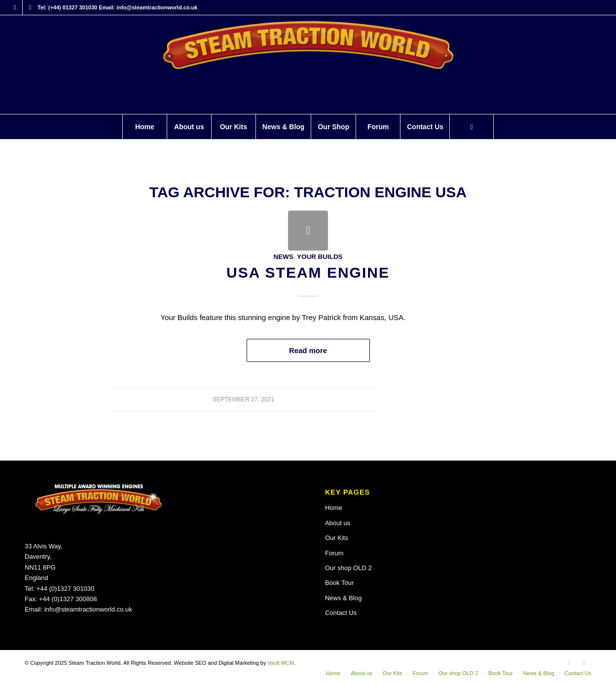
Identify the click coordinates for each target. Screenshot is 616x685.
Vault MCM (281, 663)
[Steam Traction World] (308, 65)
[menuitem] (145, 127)
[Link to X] (30, 7)
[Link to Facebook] (15, 7)
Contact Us (341, 613)
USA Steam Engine (308, 272)
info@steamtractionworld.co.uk (88, 609)
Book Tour (339, 583)
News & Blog (343, 598)
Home (334, 508)
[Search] (471, 127)
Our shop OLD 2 (348, 568)
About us (338, 523)
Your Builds (320, 257)
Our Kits (337, 538)
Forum (334, 553)
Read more (308, 350)
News (283, 257)
